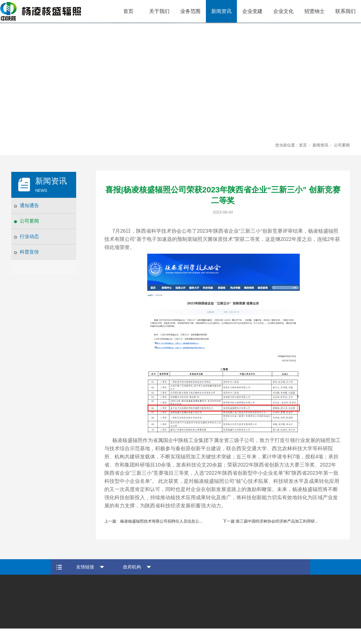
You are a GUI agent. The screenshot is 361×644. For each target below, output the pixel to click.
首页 (128, 11)
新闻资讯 (221, 11)
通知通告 (29, 206)
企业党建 (252, 11)
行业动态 (29, 236)
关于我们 (159, 11)
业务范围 (190, 11)
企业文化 (283, 11)
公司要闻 (29, 221)
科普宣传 (29, 252)
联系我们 (345, 11)
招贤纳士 (314, 11)
